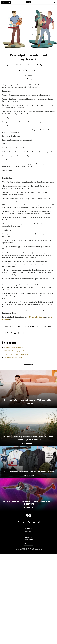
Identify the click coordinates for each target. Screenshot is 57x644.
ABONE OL (6, 2)
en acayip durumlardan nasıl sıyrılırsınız (17, 328)
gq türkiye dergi (20, 326)
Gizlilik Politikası (28, 538)
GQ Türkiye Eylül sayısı (36, 317)
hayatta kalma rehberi (40, 328)
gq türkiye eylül (33, 326)
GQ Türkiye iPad (46, 326)
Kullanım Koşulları (29, 539)
